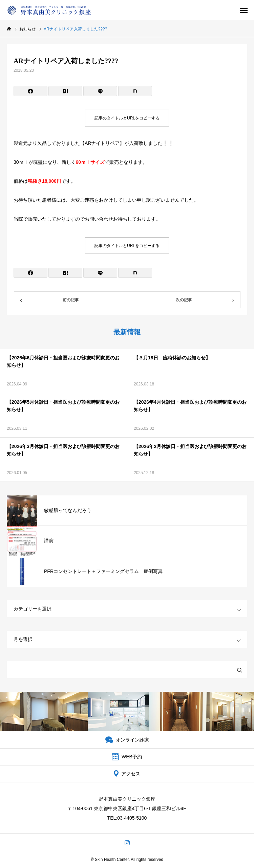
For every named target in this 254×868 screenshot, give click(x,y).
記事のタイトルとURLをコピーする (127, 118)
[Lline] (100, 91)
